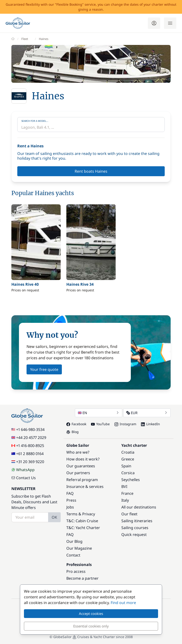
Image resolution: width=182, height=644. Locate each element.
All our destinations (139, 507)
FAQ (70, 493)
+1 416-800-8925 (28, 446)
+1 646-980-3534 (28, 429)
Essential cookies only (91, 626)
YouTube (100, 424)
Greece (128, 459)
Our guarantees (81, 466)
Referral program (82, 480)
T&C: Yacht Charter (83, 528)
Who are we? (78, 452)
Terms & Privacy (81, 514)
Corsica (128, 473)
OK (54, 517)
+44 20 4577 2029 (29, 438)
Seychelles (131, 480)
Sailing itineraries (137, 521)
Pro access (76, 571)
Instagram (125, 424)
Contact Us (24, 478)
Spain (126, 466)
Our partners (78, 473)
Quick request (134, 534)
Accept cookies (91, 613)
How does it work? (83, 459)
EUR (147, 413)
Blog (73, 432)
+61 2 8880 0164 (27, 454)
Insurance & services (85, 486)
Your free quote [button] (44, 369)
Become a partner (82, 578)
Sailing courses (135, 528)
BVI (124, 486)
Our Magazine (79, 548)
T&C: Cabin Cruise (82, 521)
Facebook (76, 424)
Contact (73, 555)
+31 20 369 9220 (28, 462)
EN (99, 413)
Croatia (128, 452)
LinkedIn (150, 424)
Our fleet (129, 514)
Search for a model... (35, 121)
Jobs (70, 507)
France (127, 493)
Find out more (123, 603)
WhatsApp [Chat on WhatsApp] (23, 470)
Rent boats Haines (91, 171)
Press (71, 500)
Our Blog (74, 541)
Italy (125, 500)
